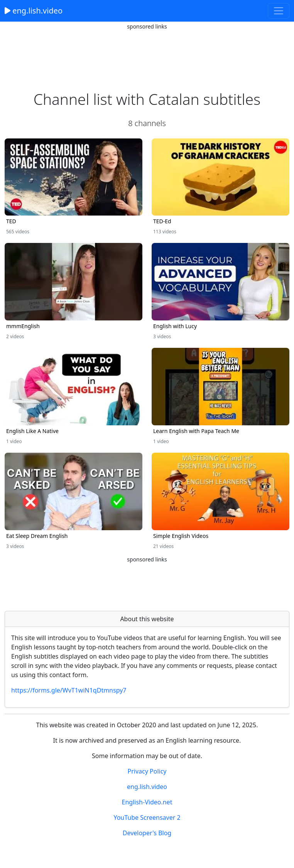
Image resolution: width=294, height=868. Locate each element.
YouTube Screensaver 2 (147, 817)
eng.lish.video (34, 11)
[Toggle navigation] (279, 11)
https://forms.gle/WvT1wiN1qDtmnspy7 (69, 690)
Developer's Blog (147, 833)
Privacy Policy (147, 771)
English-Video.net (147, 802)
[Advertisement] (147, 50)
